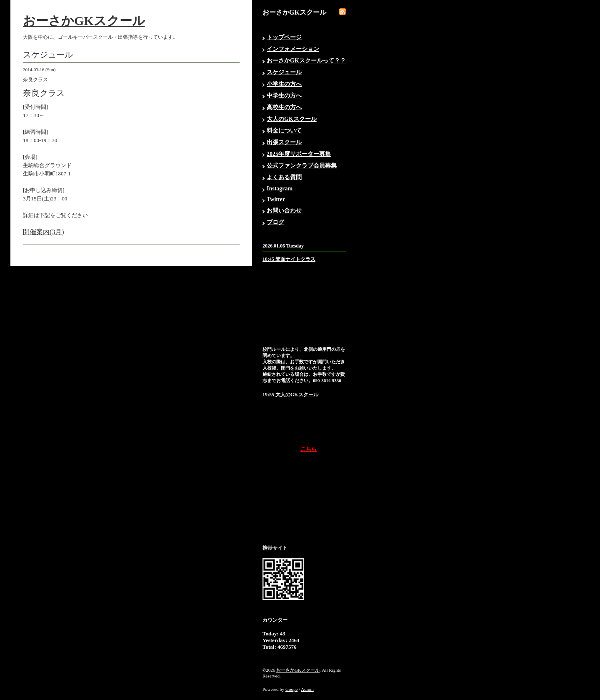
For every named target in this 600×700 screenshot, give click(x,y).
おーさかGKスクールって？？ (306, 61)
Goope (291, 689)
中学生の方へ (284, 96)
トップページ (284, 37)
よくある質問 (284, 177)
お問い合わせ (284, 211)
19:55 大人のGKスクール (290, 395)
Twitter (276, 199)
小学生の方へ (284, 84)
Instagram (280, 189)
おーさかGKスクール (84, 21)
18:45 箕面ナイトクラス (289, 259)
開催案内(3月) (44, 232)
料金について (284, 131)
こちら (309, 449)
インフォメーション (293, 49)
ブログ (275, 222)
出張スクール (284, 142)
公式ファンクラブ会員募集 (302, 166)
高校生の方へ (284, 107)
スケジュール (284, 72)
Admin (307, 689)
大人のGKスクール (292, 119)
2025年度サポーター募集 (299, 154)
